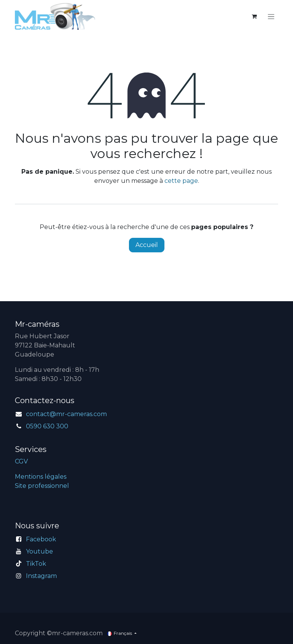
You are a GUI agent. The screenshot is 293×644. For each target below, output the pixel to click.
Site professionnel (42, 486)
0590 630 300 (47, 426)
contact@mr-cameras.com (66, 414)
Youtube (39, 551)
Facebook (41, 539)
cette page (181, 181)
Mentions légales (41, 477)
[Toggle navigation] (271, 16)
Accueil (147, 245)
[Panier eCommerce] (254, 16)
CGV (21, 461)
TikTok (36, 564)
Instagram (41, 576)
